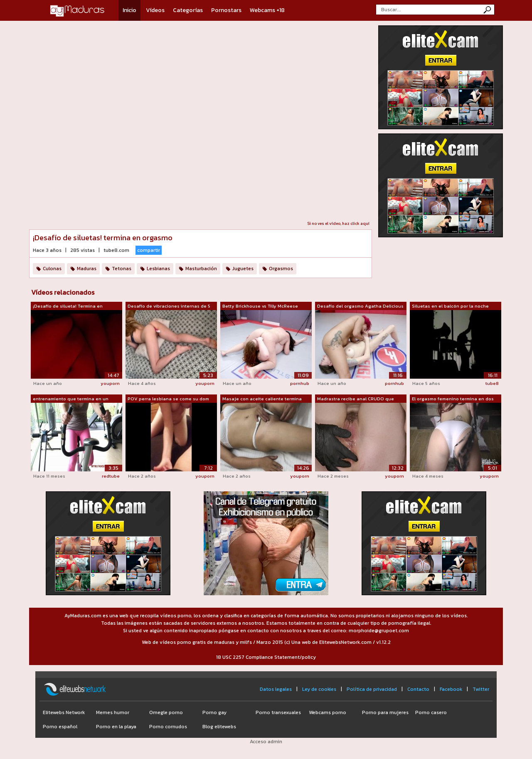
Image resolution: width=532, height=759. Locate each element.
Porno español (60, 727)
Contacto (418, 689)
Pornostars (226, 10)
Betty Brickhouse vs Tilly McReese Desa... (260, 306)
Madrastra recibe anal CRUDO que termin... (356, 399)
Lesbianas (158, 269)
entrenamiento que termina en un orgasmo (71, 399)
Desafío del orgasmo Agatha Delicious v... (360, 306)
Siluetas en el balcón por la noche (450, 306)
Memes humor (113, 712)
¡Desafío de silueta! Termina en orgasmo (68, 306)
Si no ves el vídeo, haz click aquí (338, 223)
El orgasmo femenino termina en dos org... (453, 399)
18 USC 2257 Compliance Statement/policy (266, 657)
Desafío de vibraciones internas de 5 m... (169, 306)
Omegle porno (166, 712)
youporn (110, 383)
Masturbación (201, 269)
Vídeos (155, 10)
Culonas (52, 269)
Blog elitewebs (219, 727)
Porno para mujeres (385, 712)
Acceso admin (266, 742)
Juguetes (243, 269)
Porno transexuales (278, 712)
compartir (149, 250)
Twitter (481, 689)
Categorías (188, 10)
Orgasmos (281, 269)
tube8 (492, 383)
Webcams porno (328, 712)
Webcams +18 (267, 10)
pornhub (300, 383)
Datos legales (276, 689)
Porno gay (214, 712)
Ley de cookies (319, 689)
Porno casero (431, 712)
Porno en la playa (116, 727)
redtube (111, 476)
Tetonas (122, 269)
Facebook (451, 689)
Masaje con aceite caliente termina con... (262, 399)
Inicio (129, 10)
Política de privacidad (372, 689)
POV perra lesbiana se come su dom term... (168, 399)
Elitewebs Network (64, 712)
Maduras (87, 269)
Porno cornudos (168, 727)
